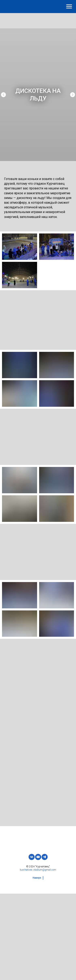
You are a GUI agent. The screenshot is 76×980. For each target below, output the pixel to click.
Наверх (38, 878)
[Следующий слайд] (73, 95)
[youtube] (38, 857)
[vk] (32, 857)
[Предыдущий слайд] (3, 95)
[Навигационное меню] (69, 7)
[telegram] (45, 857)
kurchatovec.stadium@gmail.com (38, 870)
